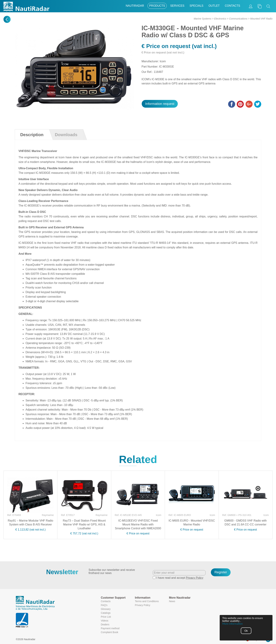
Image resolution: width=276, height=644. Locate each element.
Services (177, 6)
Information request (160, 104)
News (172, 601)
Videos (105, 621)
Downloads (66, 135)
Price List (106, 617)
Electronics (220, 19)
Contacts (232, 6)
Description (32, 135)
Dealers (105, 624)
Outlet (214, 6)
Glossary (106, 609)
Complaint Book (110, 632)
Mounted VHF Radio (261, 19)
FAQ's (104, 605)
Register (221, 572)
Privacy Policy (195, 578)
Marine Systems (202, 19)
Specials (196, 6)
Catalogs (106, 613)
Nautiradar (135, 6)
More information (233, 624)
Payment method (110, 628)
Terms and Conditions (147, 601)
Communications (238, 19)
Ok (246, 631)
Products (157, 6)
